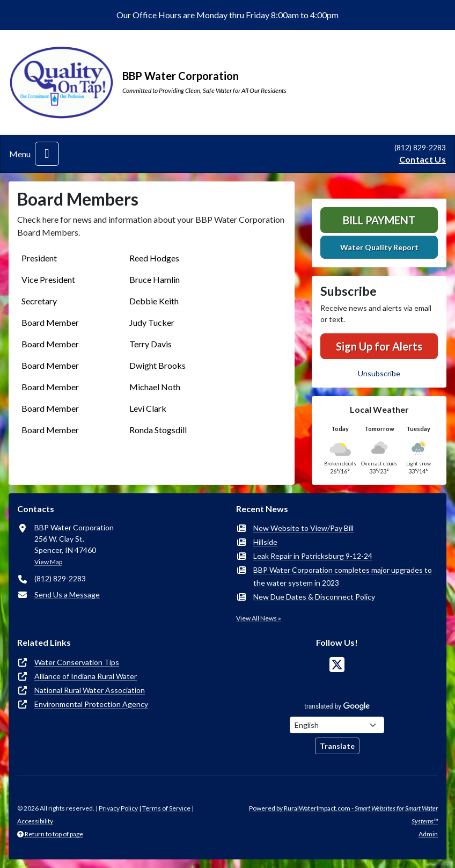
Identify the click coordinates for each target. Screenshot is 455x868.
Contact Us (423, 159)
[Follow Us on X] (337, 665)
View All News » (259, 618)
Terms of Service (166, 808)
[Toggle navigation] (47, 154)
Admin (428, 834)
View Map (48, 562)
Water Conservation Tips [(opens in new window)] (77, 662)
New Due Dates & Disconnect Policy (314, 597)
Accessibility (35, 821)
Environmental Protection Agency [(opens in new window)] (91, 704)
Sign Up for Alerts (379, 346)
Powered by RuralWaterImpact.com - (343, 815)
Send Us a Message (67, 595)
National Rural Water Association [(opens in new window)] (90, 690)
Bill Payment (379, 220)
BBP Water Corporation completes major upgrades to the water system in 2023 (343, 576)
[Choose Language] (337, 725)
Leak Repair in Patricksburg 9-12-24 (313, 556)
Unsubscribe (379, 373)
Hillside (265, 542)
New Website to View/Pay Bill (303, 528)
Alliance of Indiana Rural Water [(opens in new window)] (86, 676)
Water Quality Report (379, 247)
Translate (337, 746)
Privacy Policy (118, 808)
